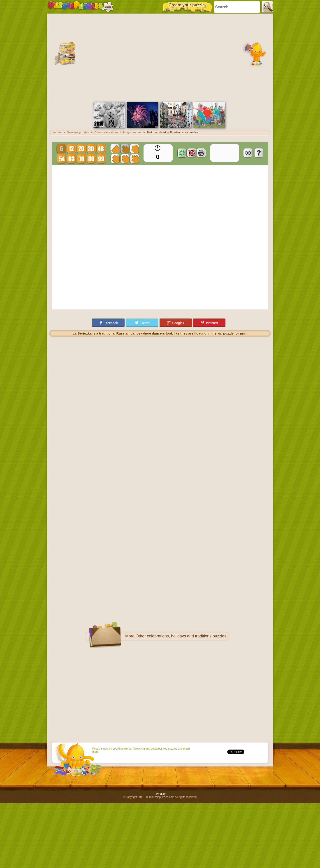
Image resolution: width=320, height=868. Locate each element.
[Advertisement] (42, 57)
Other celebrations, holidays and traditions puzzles (181, 636)
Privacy (161, 794)
